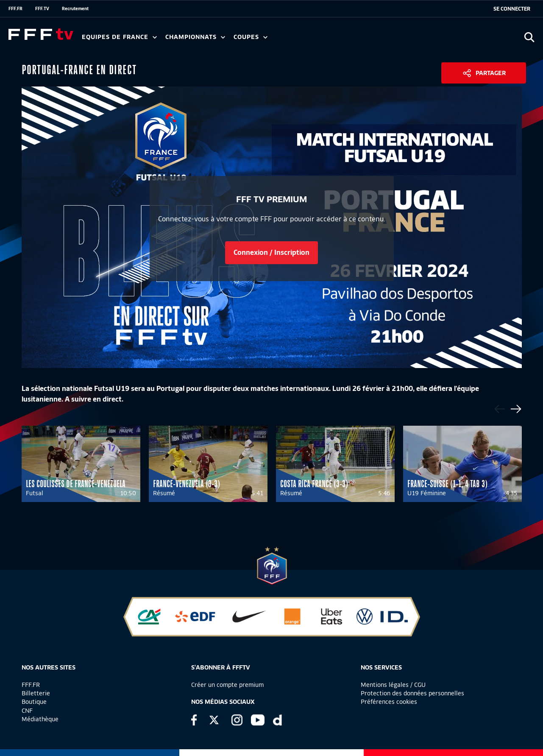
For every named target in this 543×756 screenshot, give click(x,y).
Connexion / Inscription (271, 252)
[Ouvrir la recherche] (529, 37)
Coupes (251, 37)
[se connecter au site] (512, 9)
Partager (491, 73)
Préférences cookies (389, 702)
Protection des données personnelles (412, 693)
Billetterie (36, 693)
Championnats (195, 37)
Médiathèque (40, 719)
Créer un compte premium (227, 685)
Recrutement (75, 8)
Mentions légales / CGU (393, 685)
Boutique (34, 702)
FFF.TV (42, 8)
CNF (27, 711)
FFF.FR (15, 8)
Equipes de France (119, 37)
